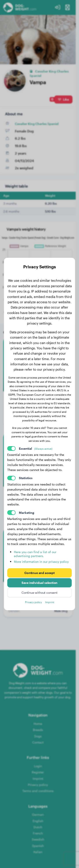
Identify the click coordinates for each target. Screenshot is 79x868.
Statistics (26, 478)
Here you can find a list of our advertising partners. (35, 554)
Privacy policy (33, 602)
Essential (36, 448)
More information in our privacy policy (41, 562)
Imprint (50, 602)
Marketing (27, 513)
